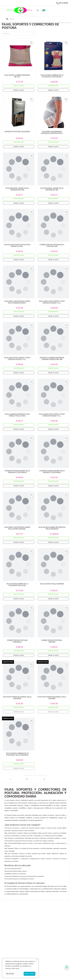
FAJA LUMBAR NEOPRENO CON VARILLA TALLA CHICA (17, 415)
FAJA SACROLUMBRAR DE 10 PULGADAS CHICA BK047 (52, 76)
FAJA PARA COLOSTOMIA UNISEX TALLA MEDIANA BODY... (17, 302)
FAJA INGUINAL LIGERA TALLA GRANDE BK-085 (52, 189)
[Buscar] (37, 19)
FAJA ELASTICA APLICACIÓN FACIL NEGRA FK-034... (17, 246)
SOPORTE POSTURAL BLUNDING (17, 132)
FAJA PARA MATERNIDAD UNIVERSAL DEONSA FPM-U (52, 132)
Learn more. (16, 969)
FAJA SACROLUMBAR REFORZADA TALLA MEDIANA (52, 528)
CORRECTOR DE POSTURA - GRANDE (52, 641)
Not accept (10, 974)
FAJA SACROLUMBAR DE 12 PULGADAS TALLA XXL (17, 585)
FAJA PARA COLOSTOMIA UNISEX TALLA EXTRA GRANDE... (17, 528)
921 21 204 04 (63, 3)
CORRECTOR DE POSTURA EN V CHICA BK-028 (52, 246)
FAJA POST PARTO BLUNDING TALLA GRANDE (52, 698)
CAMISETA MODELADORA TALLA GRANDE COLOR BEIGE (52, 472)
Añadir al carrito (19, 90)
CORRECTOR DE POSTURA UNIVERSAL (17, 641)
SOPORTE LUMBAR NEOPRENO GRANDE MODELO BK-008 (52, 359)
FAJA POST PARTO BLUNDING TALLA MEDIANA (17, 698)
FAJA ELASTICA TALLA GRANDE (52, 584)
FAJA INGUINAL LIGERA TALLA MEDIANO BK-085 (17, 189)
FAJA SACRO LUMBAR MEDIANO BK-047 (17, 76)
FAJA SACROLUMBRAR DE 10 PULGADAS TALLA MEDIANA (17, 754)
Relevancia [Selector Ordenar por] (19, 34)
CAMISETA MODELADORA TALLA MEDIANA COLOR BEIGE (17, 472)
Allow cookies (29, 974)
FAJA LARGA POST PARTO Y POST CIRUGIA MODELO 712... (52, 302)
